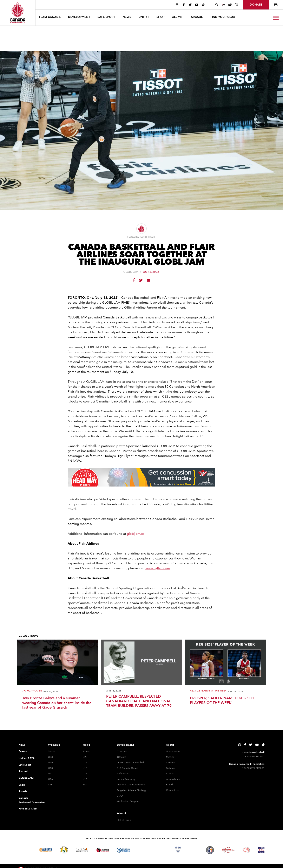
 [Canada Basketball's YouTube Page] (197, 5)
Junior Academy (126, 779)
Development (125, 745)
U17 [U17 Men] (85, 773)
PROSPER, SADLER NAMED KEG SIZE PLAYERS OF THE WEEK (222, 701)
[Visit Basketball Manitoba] (82, 850)
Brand (169, 785)
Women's (54, 745)
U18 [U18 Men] (85, 768)
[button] (50, 18)
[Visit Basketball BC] (25, 850)
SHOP (161, 17)
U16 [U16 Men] (85, 779)
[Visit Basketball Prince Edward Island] (194, 850)
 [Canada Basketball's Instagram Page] (177, 5)
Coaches (122, 751)
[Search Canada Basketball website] (217, 5)
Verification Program (128, 801)
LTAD (120, 796)
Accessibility (173, 779)
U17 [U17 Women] (50, 773)
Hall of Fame (124, 820)
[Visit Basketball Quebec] (123, 850)
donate (256, 5)
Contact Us (172, 790)
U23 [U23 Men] (85, 757)
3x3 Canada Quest (127, 768)
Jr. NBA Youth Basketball (131, 763)
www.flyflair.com (158, 568)
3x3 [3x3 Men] (85, 785)
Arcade (23, 791)
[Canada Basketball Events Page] (230, 5)
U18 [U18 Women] (50, 768)
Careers (170, 763)
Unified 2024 (27, 758)
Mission (170, 757)
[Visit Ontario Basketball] (103, 850)
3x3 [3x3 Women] (50, 785)
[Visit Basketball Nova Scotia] (178, 850)
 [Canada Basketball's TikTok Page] (203, 5)
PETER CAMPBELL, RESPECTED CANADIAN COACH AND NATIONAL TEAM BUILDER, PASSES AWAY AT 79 (139, 701)
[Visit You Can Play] (261, 850)
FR (276, 5)
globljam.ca (136, 534)
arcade (197, 17)
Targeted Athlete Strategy (132, 790)
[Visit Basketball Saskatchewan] (64, 850)
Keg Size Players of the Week (208, 691)
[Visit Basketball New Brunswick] (160, 850)
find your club (223, 17)
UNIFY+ (144, 17)
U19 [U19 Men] (85, 763)
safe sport (106, 17)
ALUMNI (178, 17)
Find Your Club (28, 809)
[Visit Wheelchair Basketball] (246, 850)
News (22, 745)
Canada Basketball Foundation (28, 800)
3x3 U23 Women (32, 691)
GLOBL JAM (131, 272)
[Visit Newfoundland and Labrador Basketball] (210, 850)
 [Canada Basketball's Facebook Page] (184, 5)
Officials (121, 757)
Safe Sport (25, 765)
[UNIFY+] (223, 5)
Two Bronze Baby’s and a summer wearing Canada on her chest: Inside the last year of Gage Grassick (57, 703)
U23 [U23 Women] (50, 757)
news (127, 17)
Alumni (23, 771)
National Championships (131, 785)
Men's (86, 745)
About (170, 745)
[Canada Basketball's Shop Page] (237, 5)
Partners (170, 768)
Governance (173, 751)
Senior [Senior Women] (52, 751)
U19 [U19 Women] (50, 763)
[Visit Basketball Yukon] (228, 850)
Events (23, 751)
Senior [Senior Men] (86, 751)
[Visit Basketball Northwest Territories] (141, 850)
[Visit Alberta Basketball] (46, 850)
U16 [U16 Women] (50, 779)
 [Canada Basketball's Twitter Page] (190, 5)
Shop (22, 785)
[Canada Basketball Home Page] (18, 13)
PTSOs (170, 773)
